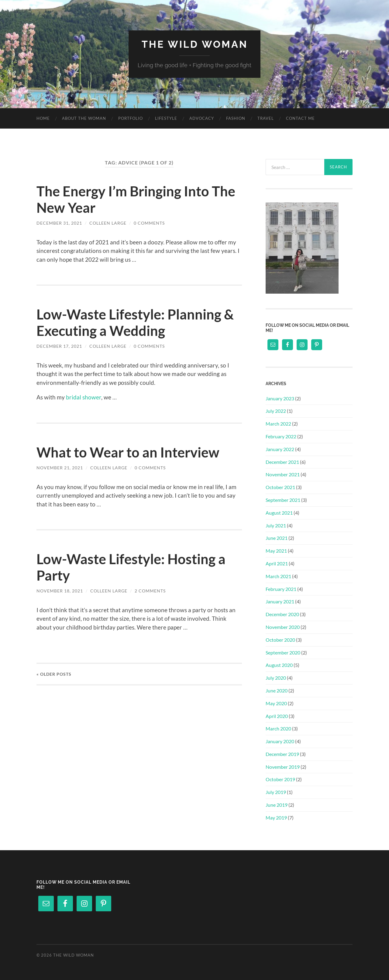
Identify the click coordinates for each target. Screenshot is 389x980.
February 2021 (281, 589)
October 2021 (280, 487)
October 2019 (280, 779)
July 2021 (276, 525)
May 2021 (276, 551)
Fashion (236, 118)
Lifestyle (166, 118)
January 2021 (280, 601)
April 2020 (277, 716)
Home (43, 118)
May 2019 (276, 818)
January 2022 (280, 449)
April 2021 (277, 563)
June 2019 (277, 805)
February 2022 (281, 436)
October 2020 (280, 640)
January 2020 (280, 741)
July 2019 (276, 792)
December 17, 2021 (59, 346)
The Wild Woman (195, 44)
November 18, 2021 (60, 591)
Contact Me (300, 118)
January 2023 (280, 398)
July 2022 (276, 411)
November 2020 (283, 627)
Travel (266, 118)
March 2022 (278, 424)
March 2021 (278, 576)
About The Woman (84, 118)
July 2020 (276, 678)
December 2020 (282, 614)
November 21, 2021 (60, 468)
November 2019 (283, 767)
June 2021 (277, 538)
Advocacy (202, 118)
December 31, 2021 (59, 223)
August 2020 (279, 665)
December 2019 (282, 754)
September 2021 (283, 500)
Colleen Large (108, 223)
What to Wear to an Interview (128, 452)
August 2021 (279, 513)
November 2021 (283, 474)
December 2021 (282, 462)
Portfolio (131, 118)
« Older (54, 674)
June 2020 (277, 690)
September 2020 (283, 652)
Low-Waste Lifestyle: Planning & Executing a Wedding (135, 323)
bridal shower (84, 397)
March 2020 (278, 728)
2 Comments (150, 591)
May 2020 (276, 703)
